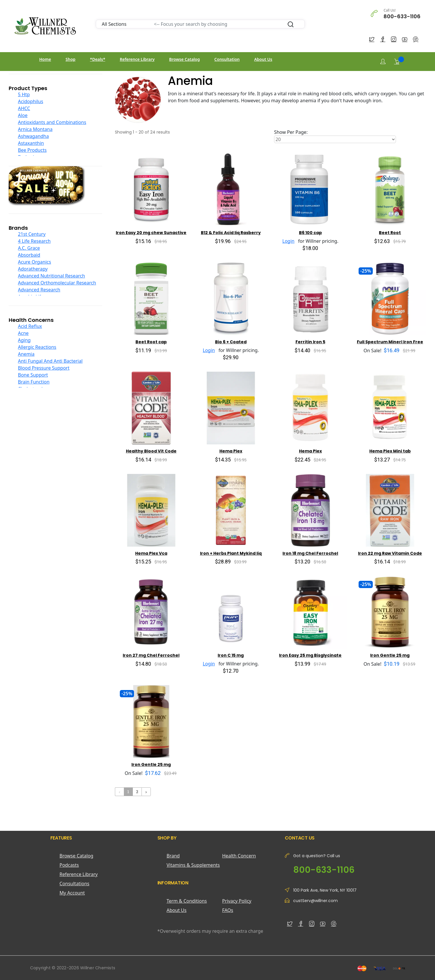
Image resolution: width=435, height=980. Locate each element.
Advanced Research (39, 290)
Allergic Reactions (37, 347)
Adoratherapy (33, 269)
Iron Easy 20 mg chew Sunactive (151, 233)
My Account (72, 893)
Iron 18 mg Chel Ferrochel (310, 553)
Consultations (75, 884)
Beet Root (390, 233)
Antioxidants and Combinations (52, 122)
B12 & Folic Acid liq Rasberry (231, 233)
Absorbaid (29, 255)
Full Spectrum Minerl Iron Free (390, 342)
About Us (263, 59)
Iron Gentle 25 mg (390, 655)
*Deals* (98, 59)
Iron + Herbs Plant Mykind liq (231, 553)
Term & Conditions (187, 901)
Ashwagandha (33, 136)
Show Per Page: (291, 132)
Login (289, 241)
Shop (71, 59)
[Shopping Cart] (397, 61)
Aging (24, 340)
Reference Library (137, 59)
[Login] (383, 62)
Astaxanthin (31, 143)
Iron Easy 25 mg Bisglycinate (310, 655)
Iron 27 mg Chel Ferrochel (151, 655)
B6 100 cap (310, 233)
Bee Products (32, 150)
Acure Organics (34, 262)
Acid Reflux (30, 326)
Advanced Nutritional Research (52, 276)
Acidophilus (31, 101)
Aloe (23, 115)
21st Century (32, 234)
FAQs (228, 910)
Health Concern (239, 856)
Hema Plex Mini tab (390, 451)
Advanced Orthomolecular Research (57, 283)
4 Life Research (34, 241)
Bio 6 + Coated (231, 342)
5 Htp (24, 94)
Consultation (227, 59)
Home (45, 59)
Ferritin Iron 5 (310, 342)
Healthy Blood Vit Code (151, 451)
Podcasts (69, 865)
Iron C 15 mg (231, 655)
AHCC (24, 108)
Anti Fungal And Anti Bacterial (50, 361)
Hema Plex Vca (151, 553)
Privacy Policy (237, 901)
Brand (173, 856)
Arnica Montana (35, 129)
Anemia (26, 354)
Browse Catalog (184, 59)
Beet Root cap (151, 342)
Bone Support (33, 375)
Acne (23, 333)
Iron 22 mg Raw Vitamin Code (390, 553)
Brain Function (34, 382)
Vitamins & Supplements (193, 865)
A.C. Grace (29, 248)
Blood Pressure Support (44, 368)
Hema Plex (231, 451)
